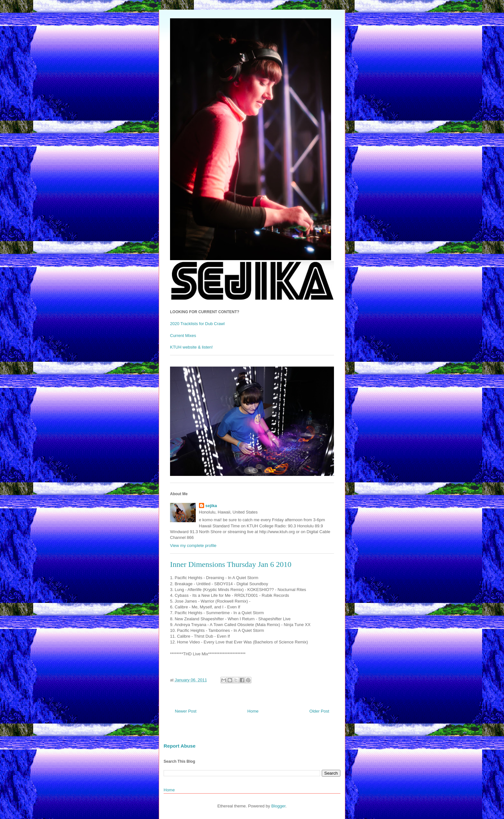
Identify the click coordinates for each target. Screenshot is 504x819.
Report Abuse (180, 746)
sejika (211, 506)
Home (253, 711)
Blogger (278, 806)
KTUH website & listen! (191, 347)
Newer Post (186, 711)
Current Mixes (183, 336)
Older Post (319, 711)
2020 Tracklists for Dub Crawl (197, 324)
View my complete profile (193, 546)
